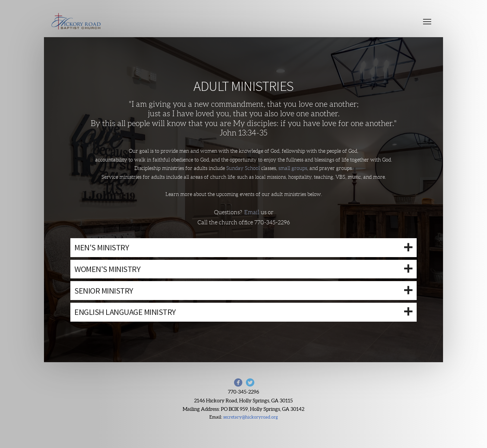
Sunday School (244, 168)
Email (252, 212)
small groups (293, 168)
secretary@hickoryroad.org (251, 417)
